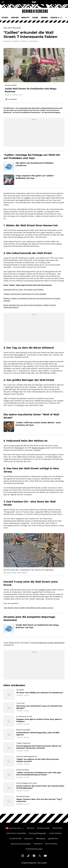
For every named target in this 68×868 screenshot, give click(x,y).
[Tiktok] (28, 856)
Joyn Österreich (15, 828)
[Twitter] (40, 856)
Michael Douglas (38, 448)
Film (13, 446)
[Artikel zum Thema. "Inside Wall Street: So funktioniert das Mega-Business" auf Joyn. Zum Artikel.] (34, 629)
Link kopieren (11, 99)
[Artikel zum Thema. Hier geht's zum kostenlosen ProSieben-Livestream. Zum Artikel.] (34, 167)
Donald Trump (45, 590)
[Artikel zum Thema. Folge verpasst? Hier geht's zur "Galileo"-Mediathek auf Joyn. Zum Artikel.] (34, 180)
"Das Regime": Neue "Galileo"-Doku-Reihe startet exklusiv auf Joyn (29, 608)
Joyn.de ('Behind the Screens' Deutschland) (48, 643)
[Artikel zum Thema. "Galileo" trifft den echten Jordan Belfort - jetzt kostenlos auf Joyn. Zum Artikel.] (34, 427)
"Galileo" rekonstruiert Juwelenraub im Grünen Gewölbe (25, 294)
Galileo (27, 198)
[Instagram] (23, 856)
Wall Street (19, 448)
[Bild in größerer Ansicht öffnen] (34, 550)
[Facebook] (34, 856)
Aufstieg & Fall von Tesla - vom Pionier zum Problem (24, 290)
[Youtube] (45, 856)
